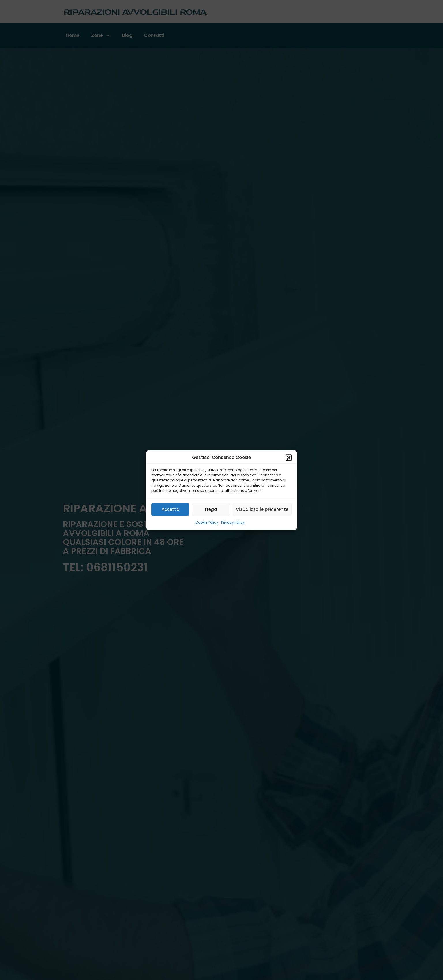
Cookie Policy (207, 522)
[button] (289, 458)
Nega (211, 509)
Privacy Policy (233, 522)
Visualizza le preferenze (262, 509)
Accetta (170, 509)
